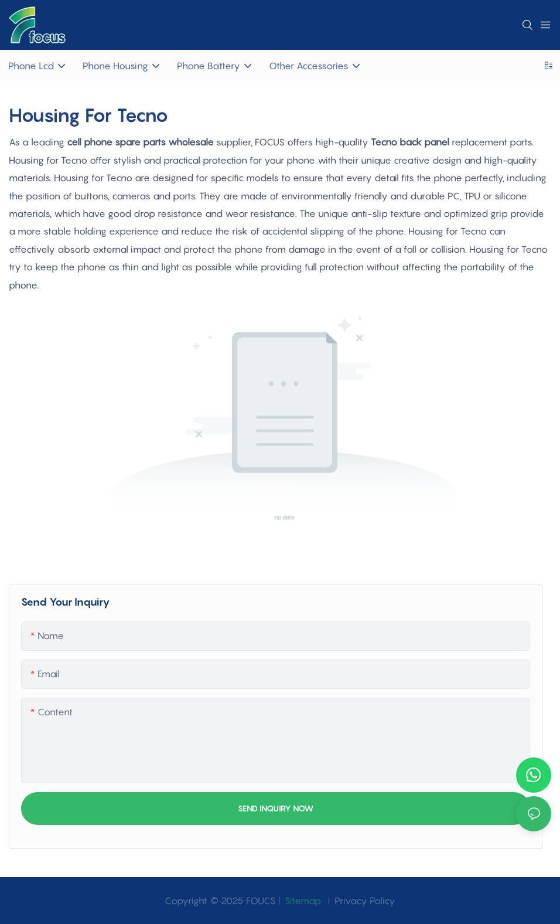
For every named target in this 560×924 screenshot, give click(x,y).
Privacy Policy (365, 901)
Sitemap (302, 901)
